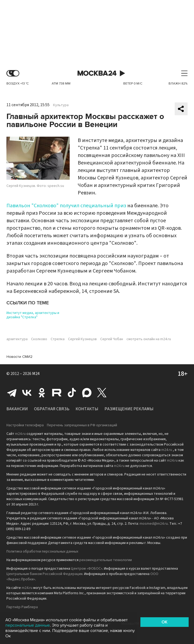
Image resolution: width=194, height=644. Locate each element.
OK (165, 622)
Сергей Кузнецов (82, 339)
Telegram (12, 393)
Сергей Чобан (112, 339)
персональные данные (28, 625)
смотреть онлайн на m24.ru (149, 339)
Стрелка (58, 339)
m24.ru (20, 434)
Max (87, 393)
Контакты (87, 409)
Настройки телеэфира (25, 425)
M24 (36, 374)
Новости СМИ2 (19, 357)
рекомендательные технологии (106, 560)
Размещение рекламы (129, 409)
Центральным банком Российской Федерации (44, 574)
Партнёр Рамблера (22, 607)
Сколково (39, 339)
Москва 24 (97, 73)
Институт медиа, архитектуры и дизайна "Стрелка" (33, 315)
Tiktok (72, 393)
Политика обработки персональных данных (42, 551)
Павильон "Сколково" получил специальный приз (66, 206)
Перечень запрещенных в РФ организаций (82, 425)
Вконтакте (27, 393)
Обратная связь (52, 409)
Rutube (57, 393)
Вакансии (17, 409)
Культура (61, 105)
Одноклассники (42, 393)
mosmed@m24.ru (154, 524)
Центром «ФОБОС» (87, 569)
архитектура (17, 339)
